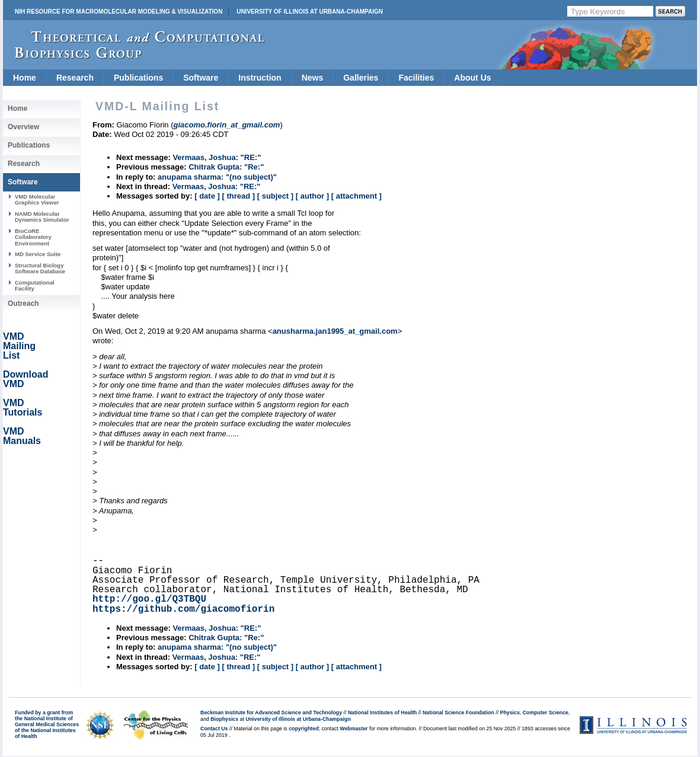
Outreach (23, 304)
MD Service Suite (38, 254)
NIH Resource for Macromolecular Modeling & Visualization (119, 12)
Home (25, 78)
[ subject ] (275, 196)
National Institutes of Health (382, 713)
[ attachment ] (357, 196)
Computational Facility (35, 285)
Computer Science (546, 713)
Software (201, 78)
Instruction (260, 78)
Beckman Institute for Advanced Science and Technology (271, 713)
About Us (472, 78)
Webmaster (354, 729)
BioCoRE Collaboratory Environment (33, 237)
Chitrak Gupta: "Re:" (226, 167)
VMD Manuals (22, 436)
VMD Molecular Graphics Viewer (37, 199)
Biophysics (224, 719)
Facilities (416, 78)
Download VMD (25, 379)
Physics (510, 713)
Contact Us (214, 729)
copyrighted (303, 729)
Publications (138, 78)
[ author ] (312, 196)
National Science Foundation (458, 713)
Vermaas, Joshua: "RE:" (217, 157)
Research (75, 78)
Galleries (361, 78)
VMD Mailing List (19, 346)
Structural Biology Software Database (40, 268)
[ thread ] (238, 196)
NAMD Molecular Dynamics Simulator (42, 217)
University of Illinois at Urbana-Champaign (310, 12)
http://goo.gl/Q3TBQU (149, 599)
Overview (23, 127)
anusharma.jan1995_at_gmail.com (335, 331)
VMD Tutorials (23, 408)
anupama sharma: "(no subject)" (217, 177)
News (313, 78)
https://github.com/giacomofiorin (183, 609)
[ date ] (207, 196)
